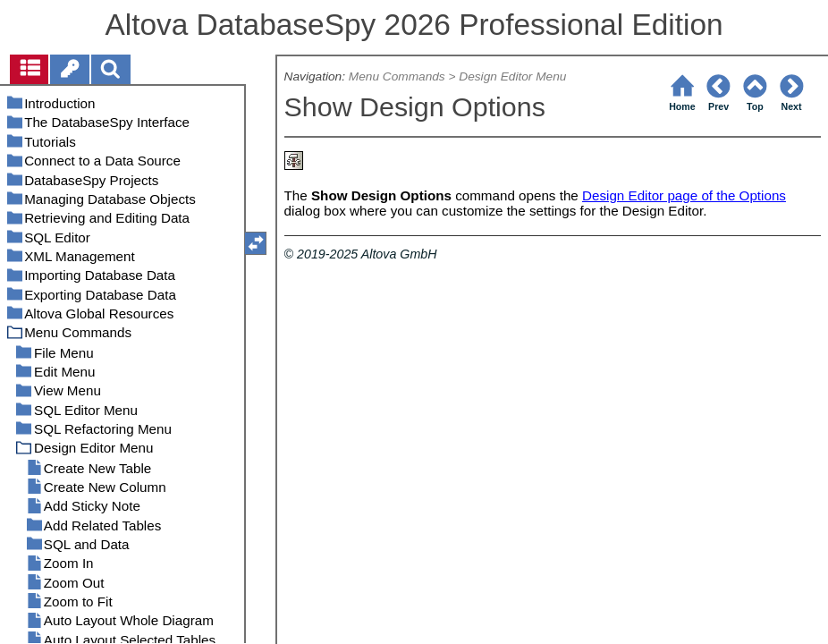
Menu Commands (397, 76)
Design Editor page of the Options (684, 195)
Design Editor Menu (512, 76)
